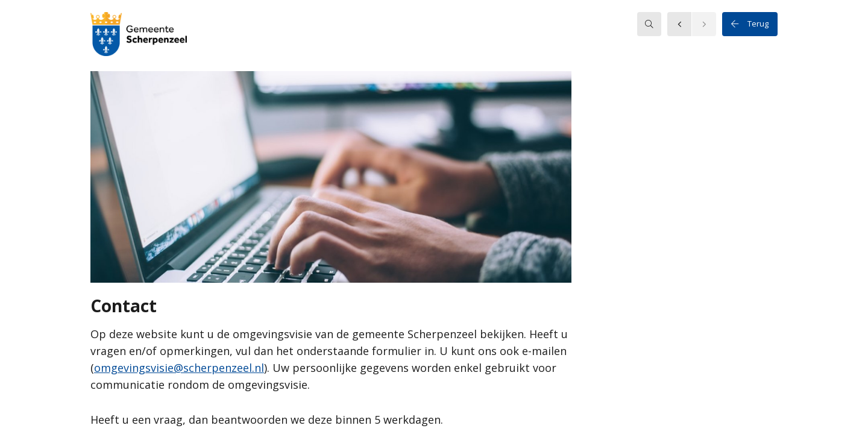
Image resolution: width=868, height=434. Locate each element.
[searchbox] (649, 24)
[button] (139, 36)
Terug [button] (750, 24)
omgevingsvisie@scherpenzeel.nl (179, 368)
